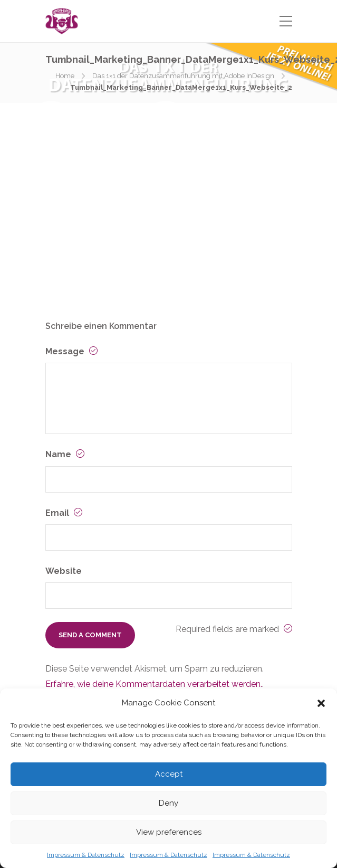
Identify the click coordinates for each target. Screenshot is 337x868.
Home (65, 76)
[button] (321, 703)
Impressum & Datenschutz (86, 855)
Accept (169, 774)
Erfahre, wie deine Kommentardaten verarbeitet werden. (154, 684)
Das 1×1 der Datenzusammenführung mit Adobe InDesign (183, 76)
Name (65, 454)
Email (64, 513)
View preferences (169, 832)
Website (64, 571)
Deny (168, 803)
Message (71, 351)
